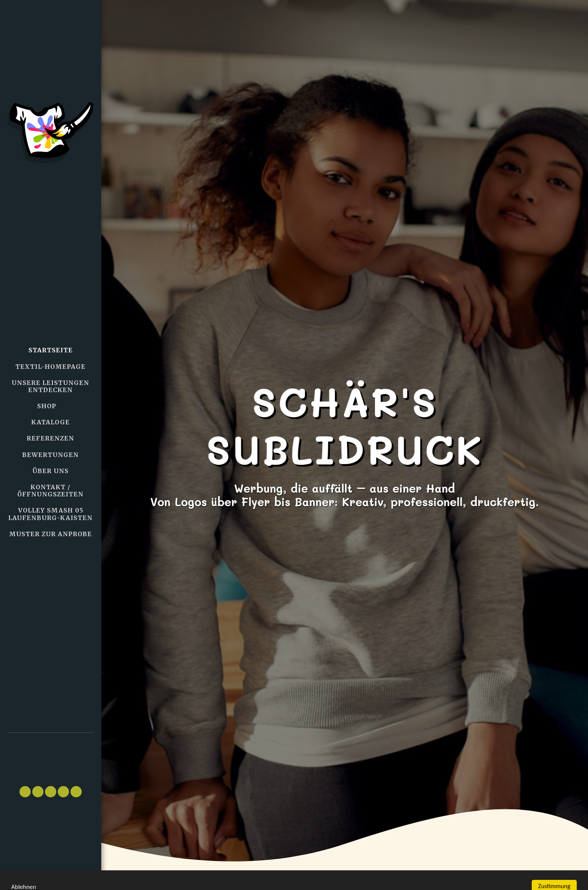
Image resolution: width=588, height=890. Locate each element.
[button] (51, 756)
